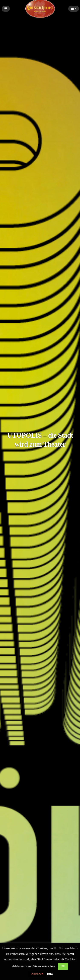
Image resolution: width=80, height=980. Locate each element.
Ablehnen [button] (37, 974)
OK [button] (63, 966)
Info (50, 974)
